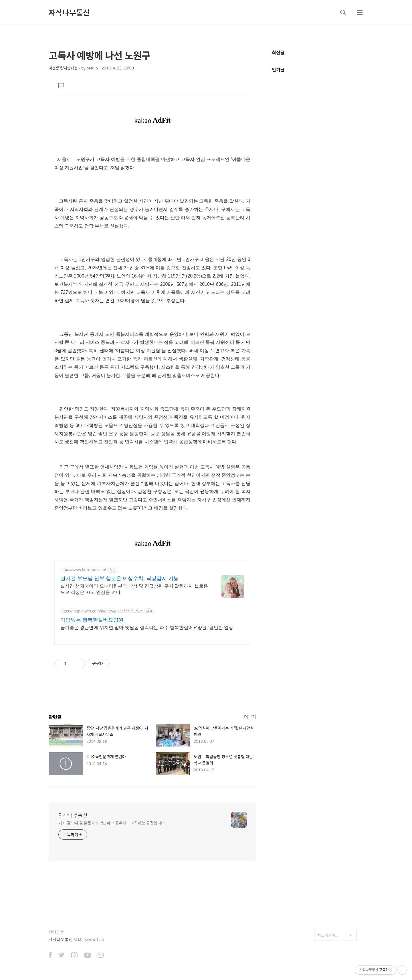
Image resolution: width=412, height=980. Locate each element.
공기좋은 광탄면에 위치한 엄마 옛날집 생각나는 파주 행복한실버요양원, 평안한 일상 (147, 627)
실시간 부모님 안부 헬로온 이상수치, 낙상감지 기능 (119, 578)
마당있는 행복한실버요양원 (92, 620)
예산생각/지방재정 (63, 68)
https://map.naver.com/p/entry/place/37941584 (102, 611)
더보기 (250, 717)
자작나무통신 (69, 12)
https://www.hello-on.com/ (83, 570)
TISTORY (56, 932)
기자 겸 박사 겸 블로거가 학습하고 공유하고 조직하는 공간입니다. (112, 823)
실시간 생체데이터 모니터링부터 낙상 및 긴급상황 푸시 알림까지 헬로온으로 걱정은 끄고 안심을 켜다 (134, 589)
